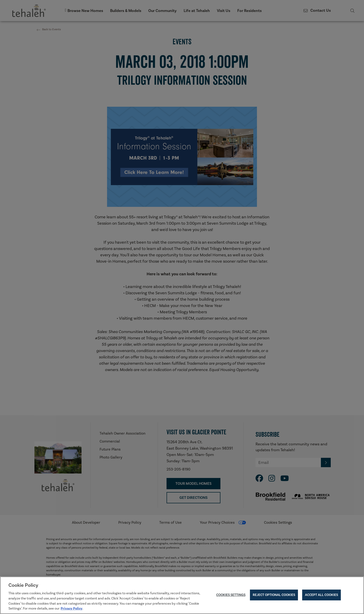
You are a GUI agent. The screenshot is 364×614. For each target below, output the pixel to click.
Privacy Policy (72, 610)
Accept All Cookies (321, 596)
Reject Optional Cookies (274, 596)
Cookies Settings (231, 596)
